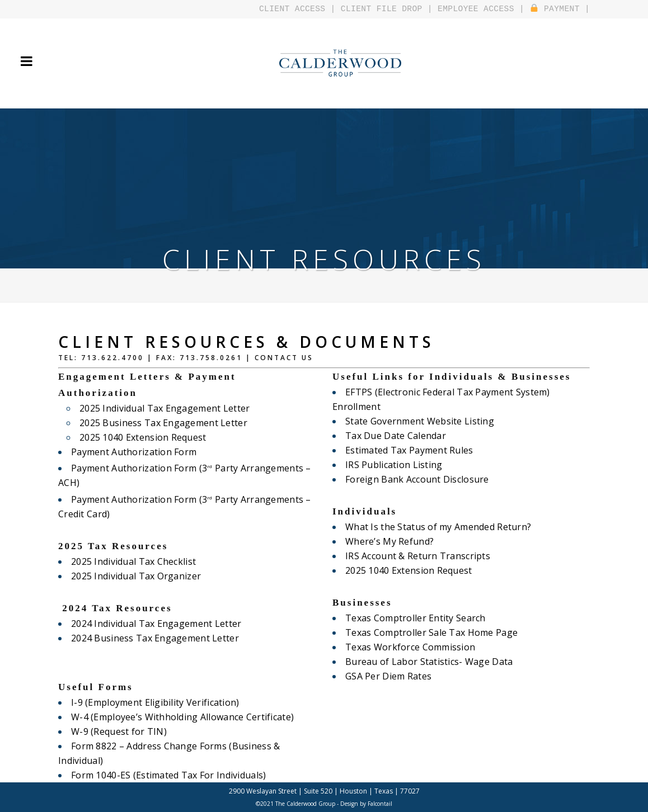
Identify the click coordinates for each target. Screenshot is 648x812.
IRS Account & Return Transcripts (415, 556)
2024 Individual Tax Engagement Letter (153, 624)
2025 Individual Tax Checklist (131, 561)
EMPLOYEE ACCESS (480, 9)
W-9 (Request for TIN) (117, 731)
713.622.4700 (112, 358)
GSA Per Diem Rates (387, 676)
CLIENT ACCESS (303, 9)
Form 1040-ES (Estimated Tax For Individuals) (165, 775)
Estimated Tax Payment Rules (407, 450)
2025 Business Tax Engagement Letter (161, 423)
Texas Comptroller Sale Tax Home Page (429, 632)
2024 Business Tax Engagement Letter (152, 638)
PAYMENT (556, 9)
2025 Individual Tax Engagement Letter (162, 408)
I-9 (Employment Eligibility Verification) (152, 702)
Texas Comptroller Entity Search (413, 618)
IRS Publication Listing (392, 465)
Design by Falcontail (366, 804)
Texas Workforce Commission (408, 647)
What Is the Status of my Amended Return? (435, 527)
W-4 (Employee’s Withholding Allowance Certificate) (178, 717)
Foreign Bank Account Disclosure (415, 479)
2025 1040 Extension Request (141, 437)
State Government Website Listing (417, 421)
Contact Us (284, 358)
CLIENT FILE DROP (389, 9)
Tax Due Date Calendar (394, 436)
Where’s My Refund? (388, 541)
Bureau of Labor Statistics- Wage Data (426, 662)
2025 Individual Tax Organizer (134, 576)
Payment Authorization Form (132, 452)
